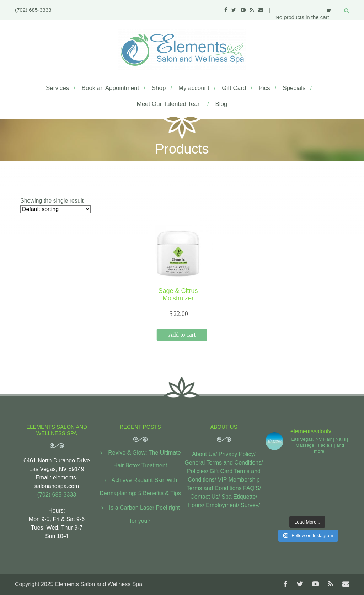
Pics (264, 88)
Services (57, 88)
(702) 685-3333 (33, 10)
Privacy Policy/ (237, 454)
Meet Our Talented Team (170, 104)
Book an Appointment (111, 88)
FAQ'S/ (252, 488)
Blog (221, 104)
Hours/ (196, 505)
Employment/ (222, 505)
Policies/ (198, 471)
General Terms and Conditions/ (224, 463)
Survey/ (250, 505)
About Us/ (204, 454)
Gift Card (234, 88)
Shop (159, 88)
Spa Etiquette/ (239, 497)
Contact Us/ (205, 497)
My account (194, 88)
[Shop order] (55, 209)
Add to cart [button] (182, 335)
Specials (294, 88)
